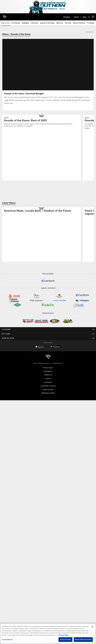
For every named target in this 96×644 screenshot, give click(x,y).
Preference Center (48, 393)
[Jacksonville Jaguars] (48, 357)
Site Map (48, 379)
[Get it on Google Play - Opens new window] (55, 348)
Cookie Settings (48, 390)
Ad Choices (48, 382)
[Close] (92, 627)
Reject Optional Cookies (83, 639)
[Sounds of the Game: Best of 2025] (41, 122)
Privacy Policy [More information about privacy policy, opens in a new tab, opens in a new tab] (64, 635)
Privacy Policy (48, 368)
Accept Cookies (65, 639)
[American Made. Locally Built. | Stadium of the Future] (41, 211)
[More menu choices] (93, 17)
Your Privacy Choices (48, 386)
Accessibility (48, 371)
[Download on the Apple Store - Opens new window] (40, 347)
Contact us (48, 375)
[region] (48, 634)
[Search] (89, 17)
